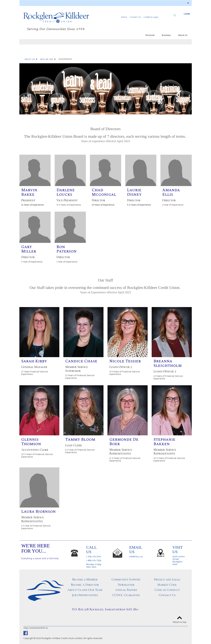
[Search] (175, 15)
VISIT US (177, 549)
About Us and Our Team (85, 590)
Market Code (167, 585)
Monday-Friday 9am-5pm (94, 566)
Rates (124, 17)
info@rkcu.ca (136, 557)
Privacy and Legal (167, 579)
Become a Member (85, 579)
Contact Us (135, 17)
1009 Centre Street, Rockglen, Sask (179, 560)
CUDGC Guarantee (126, 595)
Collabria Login (151, 17)
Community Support (126, 579)
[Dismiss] (188, 3)
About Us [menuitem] (183, 35)
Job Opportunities (85, 595)
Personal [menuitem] (150, 35)
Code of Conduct (167, 590)
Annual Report (126, 590)
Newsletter (126, 585)
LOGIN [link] (187, 14)
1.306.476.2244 (94, 557)
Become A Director (85, 585)
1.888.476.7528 (94, 560)
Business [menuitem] (166, 35)
